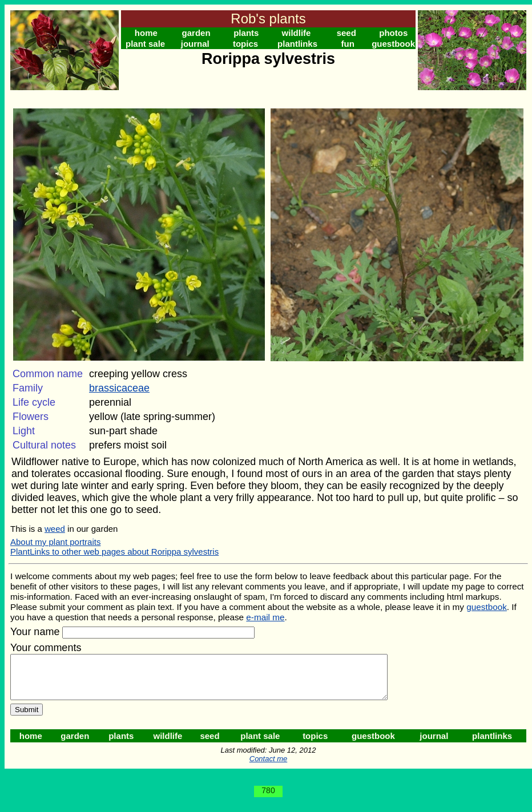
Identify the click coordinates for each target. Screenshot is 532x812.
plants (246, 33)
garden (196, 33)
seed (346, 33)
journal (195, 44)
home (146, 33)
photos (393, 33)
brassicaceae (119, 388)
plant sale (145, 44)
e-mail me (265, 617)
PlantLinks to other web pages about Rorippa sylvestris (114, 552)
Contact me (268, 767)
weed (55, 529)
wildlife (297, 33)
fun (348, 44)
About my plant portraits (55, 542)
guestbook (393, 44)
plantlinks (297, 44)
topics (245, 44)
